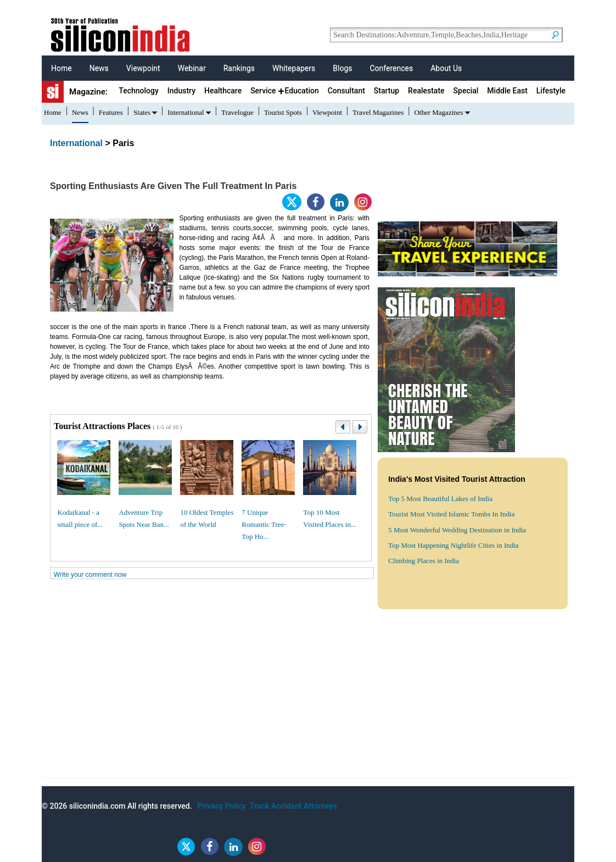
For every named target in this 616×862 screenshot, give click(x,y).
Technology (139, 91)
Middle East (507, 91)
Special (466, 91)
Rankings (239, 68)
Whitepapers (294, 68)
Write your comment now (90, 575)
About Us (446, 68)
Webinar (192, 68)
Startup (387, 91)
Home (61, 68)
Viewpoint (143, 68)
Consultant (346, 91)
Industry (181, 91)
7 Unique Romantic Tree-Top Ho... (264, 524)
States (142, 112)
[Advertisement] (308, 700)
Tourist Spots (283, 112)
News (99, 68)
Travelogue (237, 112)
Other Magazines (438, 112)
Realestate (426, 91)
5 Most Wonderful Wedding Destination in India (457, 530)
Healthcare (223, 91)
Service (263, 91)
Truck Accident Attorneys (293, 806)
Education (301, 91)
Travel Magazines (378, 112)
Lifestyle (551, 91)
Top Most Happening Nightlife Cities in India (453, 545)
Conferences (391, 68)
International (186, 112)
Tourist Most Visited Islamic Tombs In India (451, 514)
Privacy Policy (222, 806)
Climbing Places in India (424, 561)
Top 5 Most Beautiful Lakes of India (440, 499)
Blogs (342, 68)
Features (111, 112)
